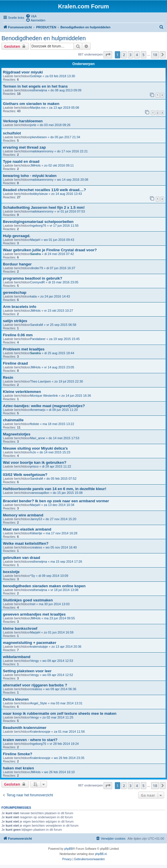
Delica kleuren (16, 699)
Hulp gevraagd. (17, 236)
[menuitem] (31, 16)
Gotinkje (36, 76)
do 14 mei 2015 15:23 (55, 452)
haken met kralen (18, 768)
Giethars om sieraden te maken (31, 104)
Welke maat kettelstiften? (26, 543)
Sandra (35, 254)
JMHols (35, 165)
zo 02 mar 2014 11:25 (58, 717)
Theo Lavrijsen (40, 381)
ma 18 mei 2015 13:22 (58, 424)
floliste (34, 424)
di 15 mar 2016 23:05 (63, 282)
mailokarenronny (42, 151)
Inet (33, 604)
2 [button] (124, 55)
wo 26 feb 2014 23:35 (69, 758)
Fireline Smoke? (18, 754)
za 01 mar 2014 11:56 (69, 732)
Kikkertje (36, 533)
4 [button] (137, 55)
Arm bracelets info (20, 307)
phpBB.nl (101, 854)
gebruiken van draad (21, 558)
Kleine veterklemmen (22, 392)
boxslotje (11, 572)
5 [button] (143, 55)
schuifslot (12, 133)
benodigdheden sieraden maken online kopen (44, 586)
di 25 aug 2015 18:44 (59, 353)
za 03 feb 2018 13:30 (60, 76)
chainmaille (13, 420)
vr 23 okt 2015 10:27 (59, 311)
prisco (34, 466)
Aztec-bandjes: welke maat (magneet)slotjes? (44, 406)
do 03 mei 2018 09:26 (55, 125)
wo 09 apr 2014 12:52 (58, 675)
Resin (8, 377)
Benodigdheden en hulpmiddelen (44, 38)
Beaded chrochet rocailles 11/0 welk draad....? (44, 190)
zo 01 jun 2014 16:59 (59, 632)
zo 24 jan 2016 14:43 (55, 296)
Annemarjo (38, 410)
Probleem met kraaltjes (24, 349)
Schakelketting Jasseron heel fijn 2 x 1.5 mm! (44, 207)
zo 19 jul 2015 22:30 (69, 381)
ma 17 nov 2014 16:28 (62, 533)
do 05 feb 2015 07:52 (61, 479)
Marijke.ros (38, 108)
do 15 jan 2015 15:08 (68, 493)
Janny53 (36, 519)
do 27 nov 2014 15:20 (61, 519)
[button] (108, 55)
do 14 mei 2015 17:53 (64, 438)
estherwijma (39, 90)
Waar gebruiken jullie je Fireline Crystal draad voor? (50, 250)
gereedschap (15, 292)
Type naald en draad (21, 161)
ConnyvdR (37, 282)
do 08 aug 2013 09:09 (66, 90)
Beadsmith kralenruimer (25, 728)
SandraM (36, 325)
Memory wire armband (23, 515)
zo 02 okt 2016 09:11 (59, 165)
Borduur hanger (17, 264)
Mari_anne (37, 438)
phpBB (69, 849)
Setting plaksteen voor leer (27, 671)
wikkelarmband (17, 657)
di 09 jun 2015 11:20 (63, 410)
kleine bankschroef (20, 628)
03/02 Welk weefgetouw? (25, 475)
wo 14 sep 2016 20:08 (73, 180)
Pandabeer (38, 339)
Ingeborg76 (38, 226)
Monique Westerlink (44, 396)
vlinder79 (36, 268)
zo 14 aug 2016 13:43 (67, 194)
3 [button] (131, 55)
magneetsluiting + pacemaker (30, 643)
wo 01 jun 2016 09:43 (59, 240)
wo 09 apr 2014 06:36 (61, 689)
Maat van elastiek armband (27, 529)
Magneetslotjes (17, 434)
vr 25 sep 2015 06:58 (61, 325)
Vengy (34, 661)
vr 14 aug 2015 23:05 (59, 367)
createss (36, 547)
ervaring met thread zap (24, 147)
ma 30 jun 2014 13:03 (54, 604)
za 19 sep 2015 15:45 (64, 339)
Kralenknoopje (40, 732)
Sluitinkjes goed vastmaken (28, 600)
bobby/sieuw (39, 194)
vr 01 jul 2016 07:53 (71, 211)
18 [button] (155, 55)
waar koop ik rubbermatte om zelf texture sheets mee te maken (60, 713)
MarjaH (35, 240)
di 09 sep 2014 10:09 (54, 576)
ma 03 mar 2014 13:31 (66, 703)
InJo (33, 452)
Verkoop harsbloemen (23, 121)
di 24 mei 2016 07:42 (59, 254)
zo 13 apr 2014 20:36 (66, 647)
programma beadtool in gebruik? (33, 278)
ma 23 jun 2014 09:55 (59, 618)
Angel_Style (39, 703)
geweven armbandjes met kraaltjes (34, 614)
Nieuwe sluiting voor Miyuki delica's (35, 448)
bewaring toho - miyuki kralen (30, 176)
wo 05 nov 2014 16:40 (61, 547)
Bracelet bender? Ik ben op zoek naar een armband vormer (56, 501)
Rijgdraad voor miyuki (23, 72)
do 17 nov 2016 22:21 (72, 151)
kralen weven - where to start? (30, 740)
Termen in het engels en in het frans (35, 86)
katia (33, 296)
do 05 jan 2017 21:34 (65, 137)
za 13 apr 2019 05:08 (64, 108)
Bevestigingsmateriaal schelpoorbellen (38, 222)
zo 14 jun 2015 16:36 (76, 396)
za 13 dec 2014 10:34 (59, 505)
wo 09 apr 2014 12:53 (58, 661)
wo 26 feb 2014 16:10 (59, 772)
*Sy (32, 576)
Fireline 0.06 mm (18, 335)
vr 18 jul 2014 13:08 (64, 590)
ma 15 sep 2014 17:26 (66, 562)
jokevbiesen (38, 137)
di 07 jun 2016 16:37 (61, 268)
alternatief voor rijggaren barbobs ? (35, 685)
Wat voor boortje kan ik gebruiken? (35, 462)
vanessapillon (40, 493)
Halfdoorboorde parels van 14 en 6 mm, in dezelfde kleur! (55, 489)
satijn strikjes (15, 321)
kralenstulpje (39, 647)
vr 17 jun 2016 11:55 (64, 226)
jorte (33, 125)
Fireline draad (15, 363)
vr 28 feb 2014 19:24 (64, 744)
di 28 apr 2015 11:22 (57, 466)
